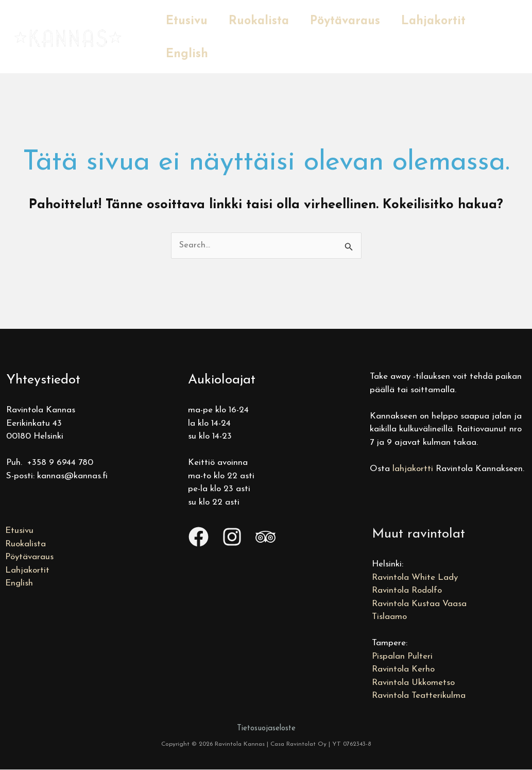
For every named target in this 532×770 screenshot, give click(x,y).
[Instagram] (232, 537)
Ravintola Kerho (403, 670)
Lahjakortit (442, 21)
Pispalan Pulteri (402, 656)
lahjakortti (413, 469)
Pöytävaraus (351, 21)
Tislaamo (389, 617)
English (188, 54)
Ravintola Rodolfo (407, 591)
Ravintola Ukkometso (413, 683)
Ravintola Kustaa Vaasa (419, 604)
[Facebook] (199, 537)
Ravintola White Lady (415, 577)
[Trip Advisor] (265, 537)
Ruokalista (262, 21)
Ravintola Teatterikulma (419, 696)
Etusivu (188, 21)
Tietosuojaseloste (266, 729)
